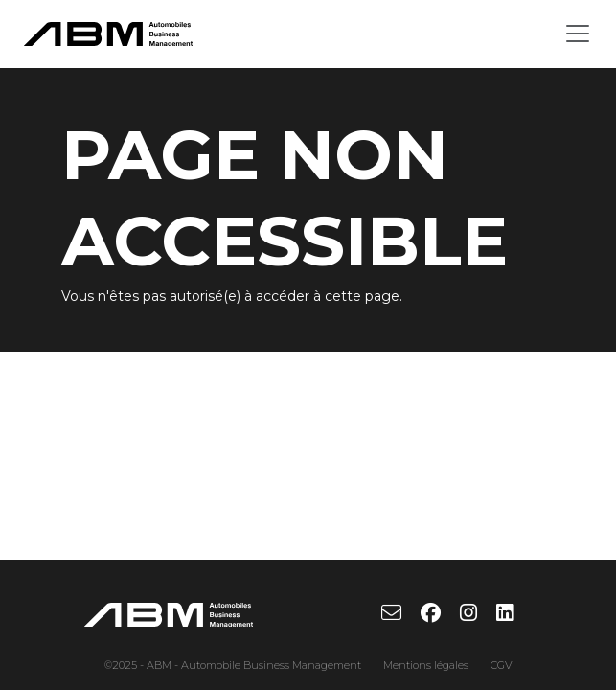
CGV (502, 665)
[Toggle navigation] (578, 34)
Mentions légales (426, 665)
